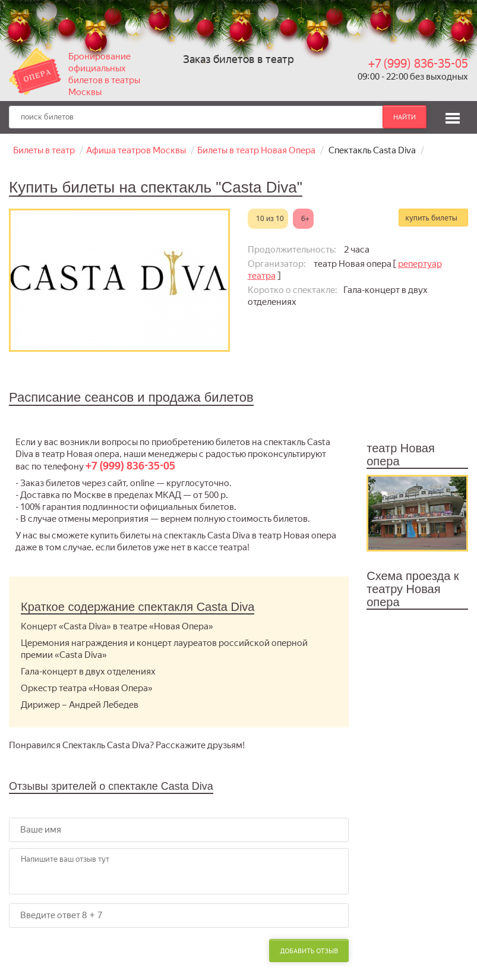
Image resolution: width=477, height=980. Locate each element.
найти (405, 117)
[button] (453, 116)
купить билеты (431, 218)
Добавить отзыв (309, 951)
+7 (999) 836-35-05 (418, 64)
